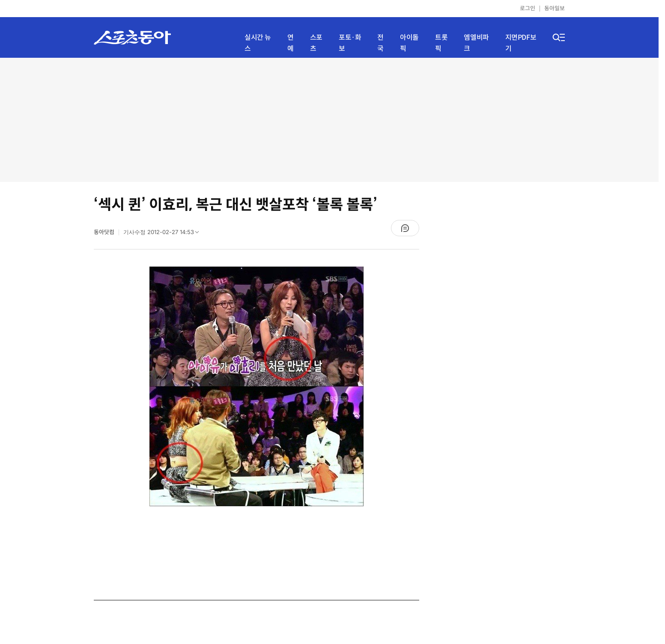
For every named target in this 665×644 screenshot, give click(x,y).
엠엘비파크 (476, 43)
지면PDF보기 (521, 43)
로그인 (528, 8)
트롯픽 (441, 43)
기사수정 (164, 234)
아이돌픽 (409, 43)
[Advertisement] (329, 120)
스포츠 (316, 43)
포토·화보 (350, 43)
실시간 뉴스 (258, 43)
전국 (380, 43)
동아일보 (555, 8)
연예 (291, 43)
